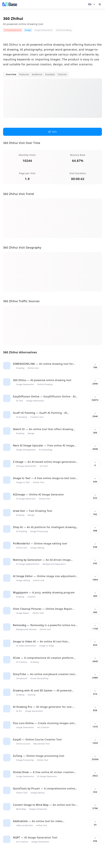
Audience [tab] (37, 74)
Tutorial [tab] (62, 74)
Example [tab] (50, 74)
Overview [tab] (11, 74)
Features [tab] (24, 74)
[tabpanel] (52, 101)
